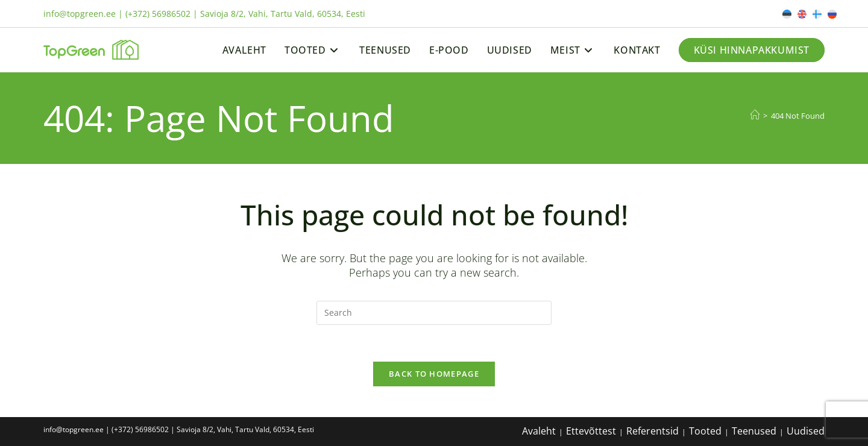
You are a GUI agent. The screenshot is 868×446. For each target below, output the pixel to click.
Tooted (705, 431)
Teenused (754, 431)
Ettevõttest (591, 431)
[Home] (755, 115)
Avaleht (539, 431)
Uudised (806, 431)
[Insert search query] (434, 313)
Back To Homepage (434, 374)
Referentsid (653, 431)
